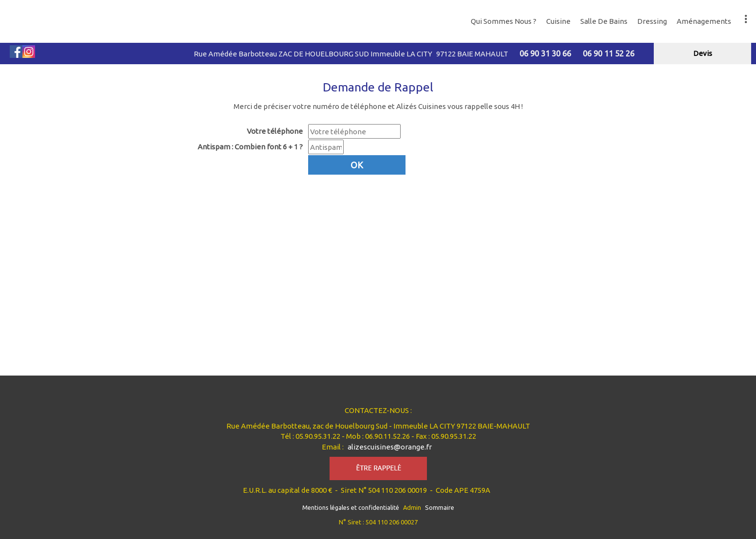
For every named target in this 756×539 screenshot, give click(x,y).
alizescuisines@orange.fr (390, 447)
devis (703, 53)
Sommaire (440, 507)
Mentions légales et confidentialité (351, 507)
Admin (412, 507)
